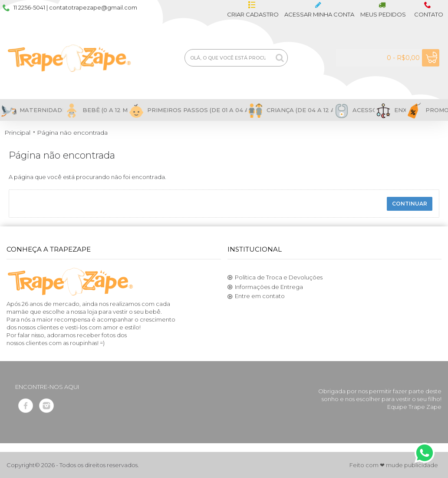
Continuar (410, 204)
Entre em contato (256, 296)
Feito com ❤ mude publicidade (394, 465)
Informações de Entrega (265, 287)
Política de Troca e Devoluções (275, 278)
